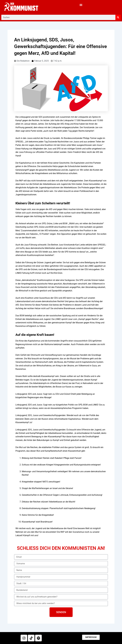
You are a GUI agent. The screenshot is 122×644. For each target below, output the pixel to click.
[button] (81, 5)
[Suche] (118, 17)
